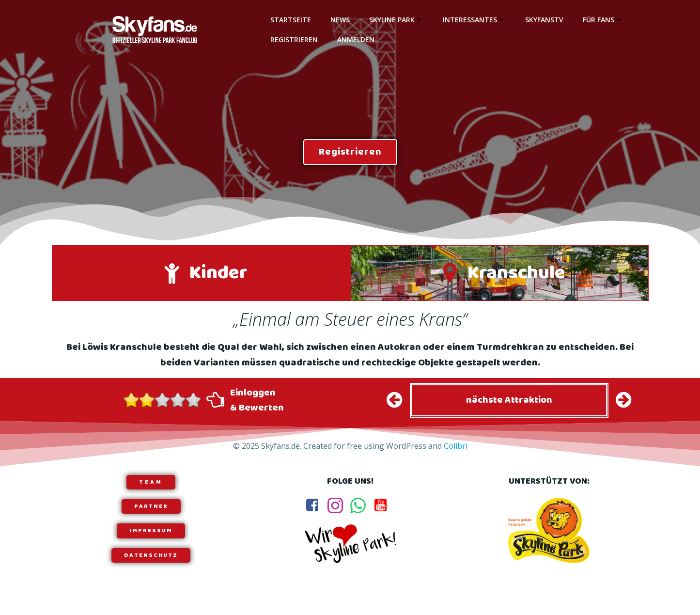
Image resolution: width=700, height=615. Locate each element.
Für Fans (603, 20)
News (340, 20)
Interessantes (474, 20)
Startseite (291, 20)
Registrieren (294, 39)
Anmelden (356, 39)
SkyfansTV (544, 20)
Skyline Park (396, 20)
